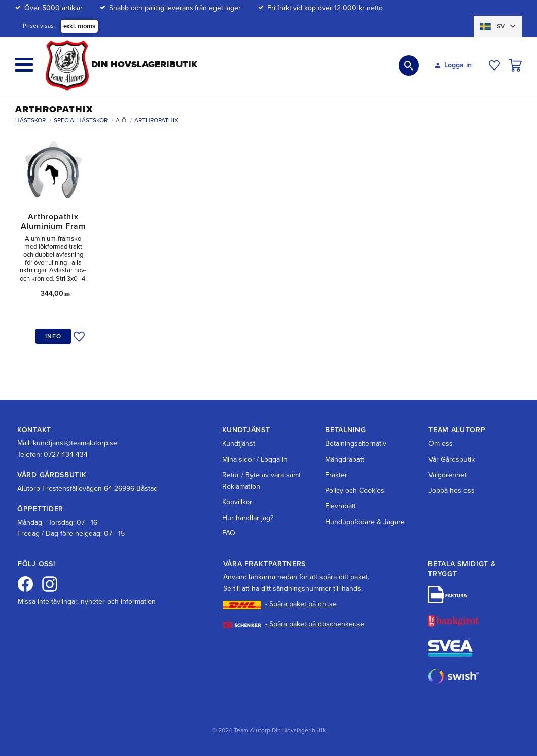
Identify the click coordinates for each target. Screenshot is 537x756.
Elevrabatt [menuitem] (341, 506)
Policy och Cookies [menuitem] (355, 490)
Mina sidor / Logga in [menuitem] (255, 459)
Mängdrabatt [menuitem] (345, 459)
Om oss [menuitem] (441, 444)
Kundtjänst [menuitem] (239, 444)
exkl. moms (79, 26)
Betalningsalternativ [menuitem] (356, 444)
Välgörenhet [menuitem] (447, 475)
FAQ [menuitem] (229, 533)
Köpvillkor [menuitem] (237, 502)
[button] (24, 65)
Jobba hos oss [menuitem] (452, 490)
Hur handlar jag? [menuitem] (248, 518)
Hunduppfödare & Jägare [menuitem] (365, 522)
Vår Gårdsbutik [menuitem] (452, 459)
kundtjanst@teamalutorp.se (75, 443)
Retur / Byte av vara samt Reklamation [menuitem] (261, 481)
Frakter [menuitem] (336, 475)
